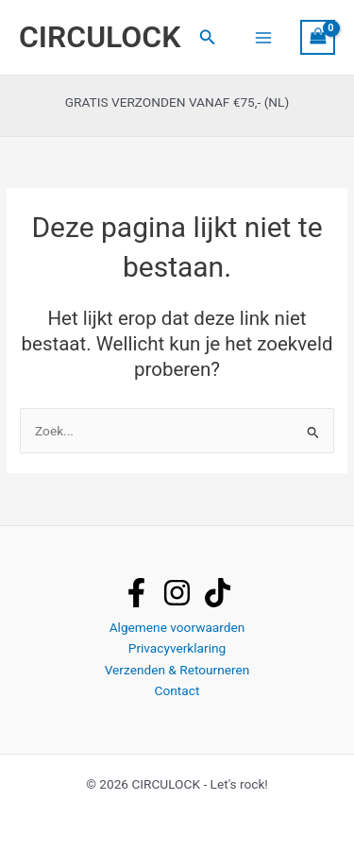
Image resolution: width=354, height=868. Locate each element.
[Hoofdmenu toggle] (263, 37)
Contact (177, 690)
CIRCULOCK (100, 37)
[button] (208, 37)
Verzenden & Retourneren (177, 670)
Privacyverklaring (177, 648)
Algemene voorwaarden (177, 627)
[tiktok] (218, 593)
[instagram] (177, 593)
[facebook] (136, 593)
